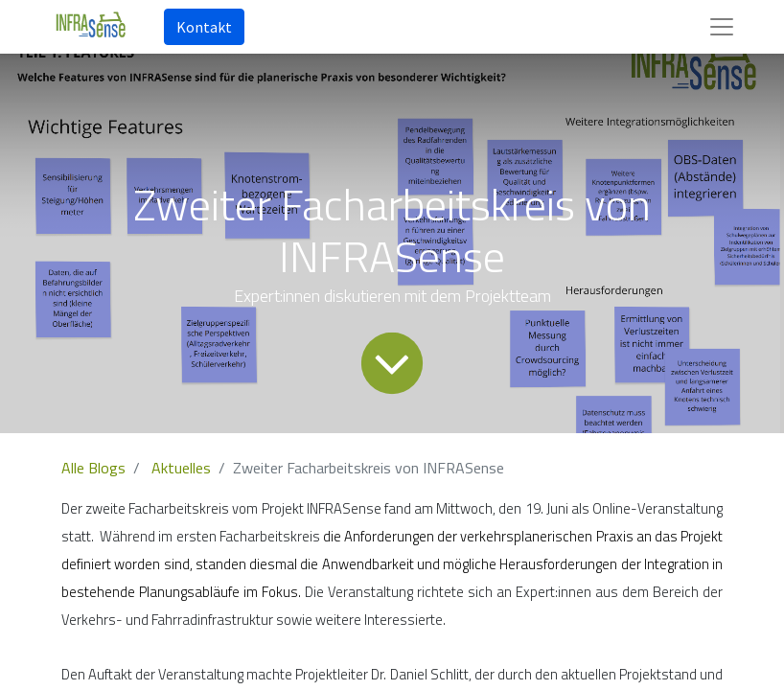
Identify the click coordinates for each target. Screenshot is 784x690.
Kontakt (204, 27)
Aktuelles (181, 468)
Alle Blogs (93, 468)
